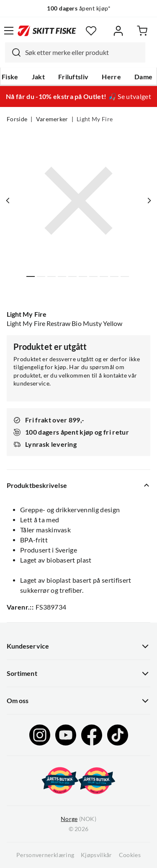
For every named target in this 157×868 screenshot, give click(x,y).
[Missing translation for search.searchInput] (13, 52)
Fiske (10, 77)
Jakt (38, 77)
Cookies (130, 855)
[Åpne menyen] (9, 31)
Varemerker (52, 119)
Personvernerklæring (45, 855)
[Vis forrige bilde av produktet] (8, 201)
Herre (111, 77)
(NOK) (78, 819)
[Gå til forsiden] (47, 31)
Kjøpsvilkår (97, 855)
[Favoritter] (91, 31)
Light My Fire (95, 119)
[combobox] (75, 52)
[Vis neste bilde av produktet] (149, 201)
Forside (17, 119)
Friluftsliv (73, 77)
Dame (143, 77)
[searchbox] (83, 52)
